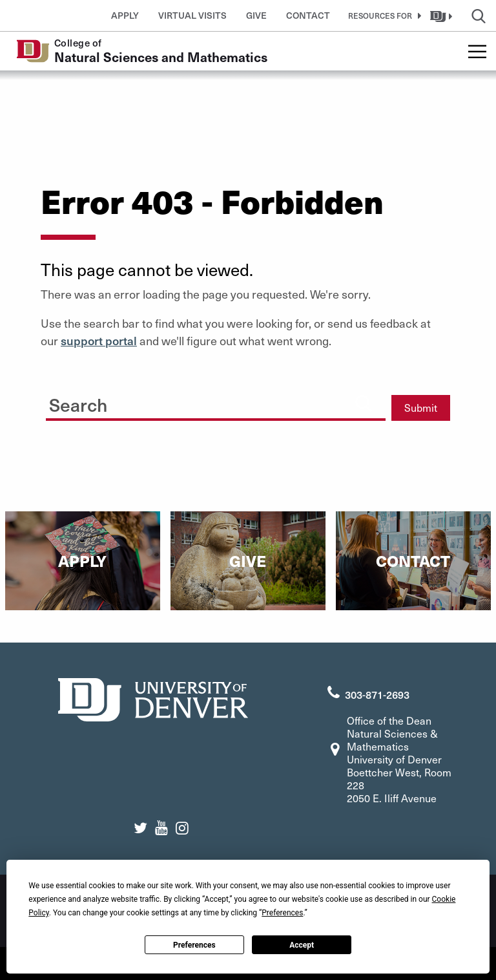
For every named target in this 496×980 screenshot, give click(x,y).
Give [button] (256, 15)
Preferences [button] (282, 913)
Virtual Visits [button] (192, 15)
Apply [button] (125, 15)
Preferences (194, 945)
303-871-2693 (377, 694)
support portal (99, 340)
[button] (382, 16)
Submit (421, 408)
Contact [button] (308, 15)
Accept (302, 945)
